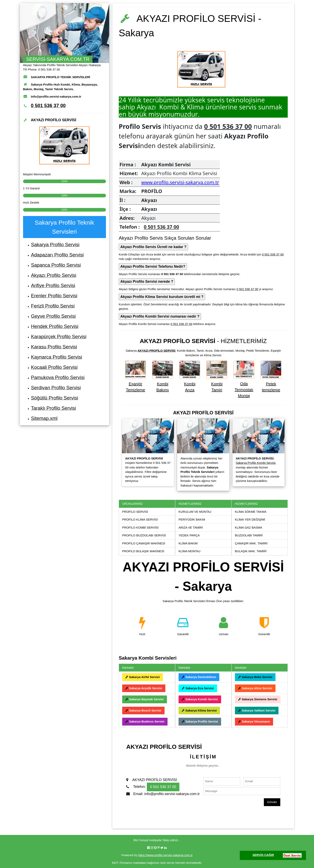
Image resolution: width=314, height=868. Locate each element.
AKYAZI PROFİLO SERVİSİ (156, 351)
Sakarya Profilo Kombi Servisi (256, 463)
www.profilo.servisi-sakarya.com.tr (180, 182)
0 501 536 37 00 (228, 126)
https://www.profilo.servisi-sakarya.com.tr (165, 855)
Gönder (272, 802)
